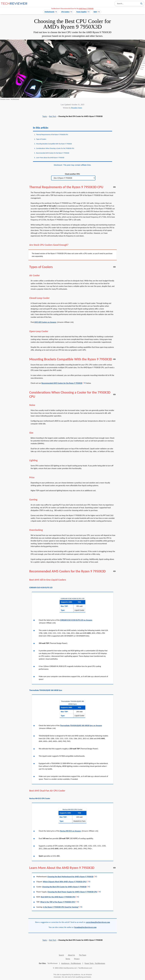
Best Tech (53, 116)
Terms (68, 959)
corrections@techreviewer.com (98, 922)
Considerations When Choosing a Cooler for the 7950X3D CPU (55, 148)
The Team (83, 955)
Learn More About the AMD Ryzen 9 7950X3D (50, 158)
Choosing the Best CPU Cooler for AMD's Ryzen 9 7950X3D (64, 887)
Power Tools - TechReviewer (95, 963)
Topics (45, 116)
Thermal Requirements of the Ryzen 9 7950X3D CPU (52, 135)
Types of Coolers (41, 139)
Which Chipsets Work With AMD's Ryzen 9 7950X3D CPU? (65, 882)
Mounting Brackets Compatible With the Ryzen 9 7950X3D (54, 144)
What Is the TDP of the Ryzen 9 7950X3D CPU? (58, 902)
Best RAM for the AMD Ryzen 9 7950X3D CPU (58, 897)
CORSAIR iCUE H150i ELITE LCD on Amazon (76, 620)
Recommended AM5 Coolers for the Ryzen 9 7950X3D (53, 153)
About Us (71, 955)
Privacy (77, 959)
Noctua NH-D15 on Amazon (70, 831)
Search (61, 955)
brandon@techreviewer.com (85, 927)
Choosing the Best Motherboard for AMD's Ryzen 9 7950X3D (70, 877)
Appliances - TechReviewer (71, 963)
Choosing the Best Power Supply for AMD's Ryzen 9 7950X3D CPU (72, 892)
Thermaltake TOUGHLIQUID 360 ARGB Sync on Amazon (81, 725)
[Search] (141, 4)
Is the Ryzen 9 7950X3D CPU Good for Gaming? (61, 907)
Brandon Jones (77, 108)
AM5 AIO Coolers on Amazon (45, 322)
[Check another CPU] (73, 178)
